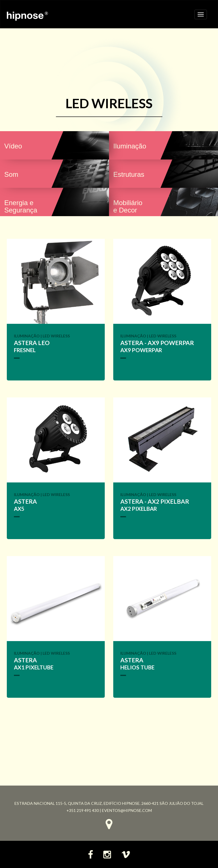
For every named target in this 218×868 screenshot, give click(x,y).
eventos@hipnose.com (127, 810)
